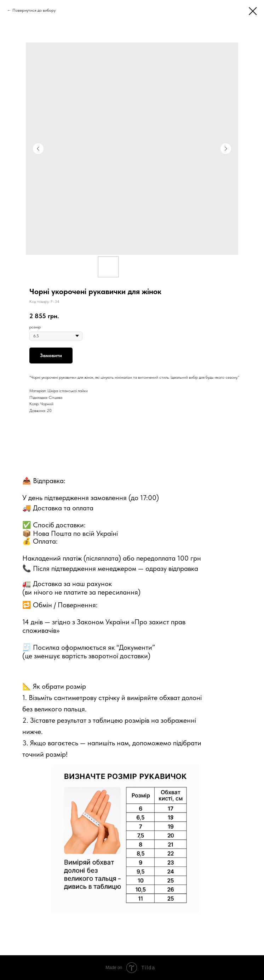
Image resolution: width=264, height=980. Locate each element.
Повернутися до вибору (34, 10)
